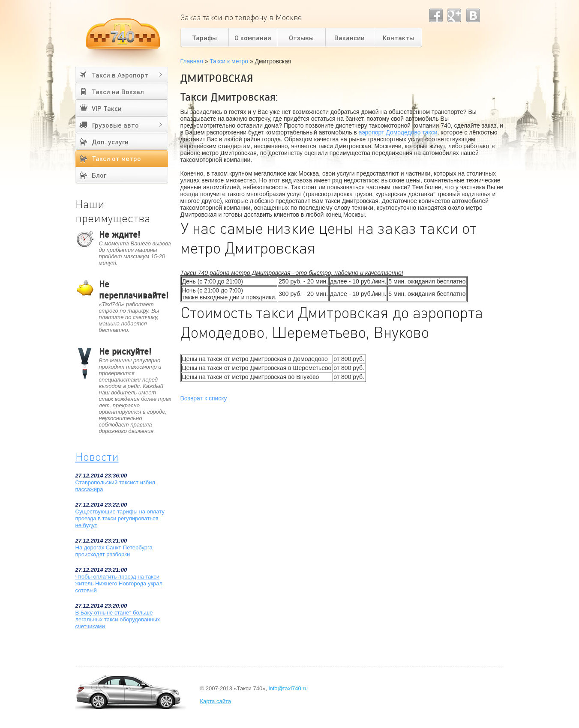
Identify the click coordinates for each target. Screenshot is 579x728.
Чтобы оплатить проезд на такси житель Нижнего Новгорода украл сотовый (119, 583)
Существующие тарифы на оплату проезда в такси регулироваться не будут (120, 518)
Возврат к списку (204, 398)
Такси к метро (229, 61)
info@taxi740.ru (288, 688)
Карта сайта (216, 701)
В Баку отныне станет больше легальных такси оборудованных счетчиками (118, 619)
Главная (192, 61)
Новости (97, 456)
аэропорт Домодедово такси (398, 132)
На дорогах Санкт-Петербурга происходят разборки (114, 551)
